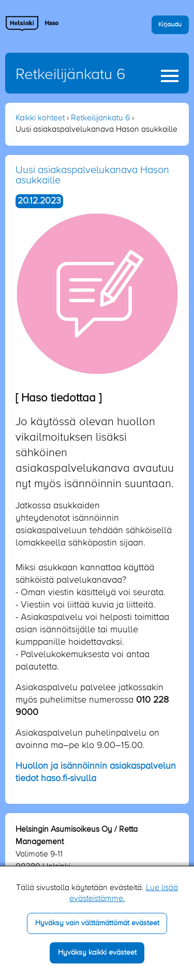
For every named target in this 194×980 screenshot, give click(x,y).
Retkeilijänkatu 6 (71, 75)
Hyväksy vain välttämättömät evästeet (97, 923)
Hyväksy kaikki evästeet (97, 953)
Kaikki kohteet (40, 118)
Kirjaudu (170, 25)
